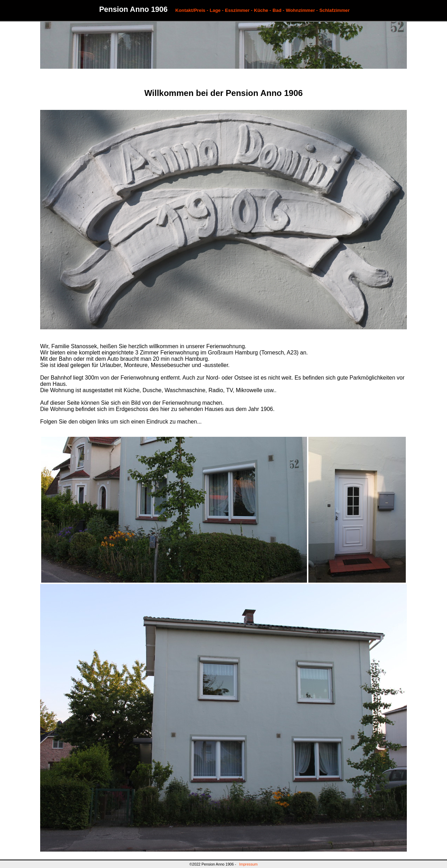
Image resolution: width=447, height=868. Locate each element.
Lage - (217, 10)
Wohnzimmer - (302, 10)
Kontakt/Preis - (192, 10)
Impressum (248, 864)
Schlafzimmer (334, 10)
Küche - (262, 10)
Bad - (279, 10)
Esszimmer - (239, 10)
